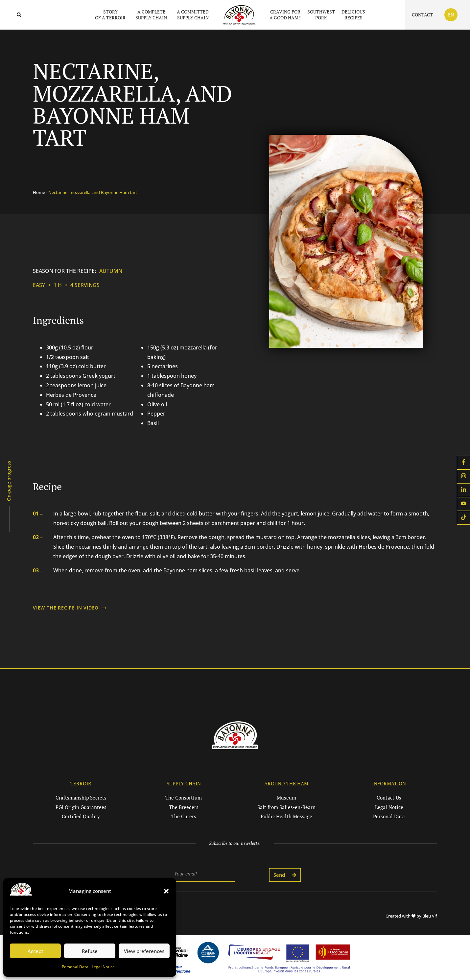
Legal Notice (103, 967)
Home (39, 192)
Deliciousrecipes (353, 15)
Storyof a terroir (112, 15)
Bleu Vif (430, 916)
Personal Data (75, 967)
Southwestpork (321, 15)
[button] (166, 891)
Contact (422, 15)
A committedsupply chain (193, 15)
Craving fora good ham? (285, 15)
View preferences (144, 951)
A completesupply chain (153, 15)
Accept (35, 951)
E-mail (176, 859)
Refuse (90, 951)
